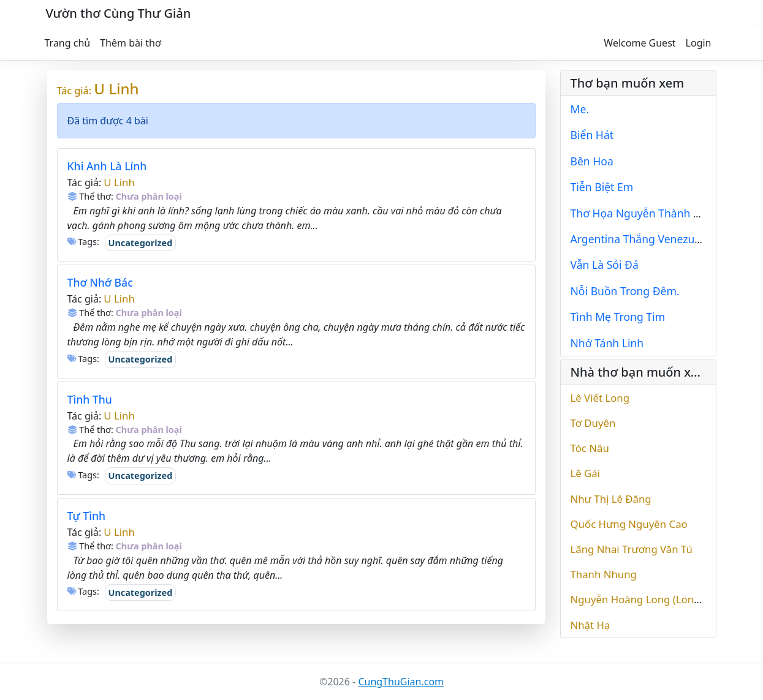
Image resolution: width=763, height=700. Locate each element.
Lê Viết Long (600, 398)
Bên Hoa (592, 161)
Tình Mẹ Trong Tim (618, 317)
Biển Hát (592, 135)
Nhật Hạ (590, 625)
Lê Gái (586, 473)
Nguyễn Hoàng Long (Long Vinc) (648, 599)
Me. (580, 109)
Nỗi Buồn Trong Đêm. (625, 291)
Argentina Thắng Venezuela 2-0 (650, 239)
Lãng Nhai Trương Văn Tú (632, 549)
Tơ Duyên (593, 423)
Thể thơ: (90, 196)
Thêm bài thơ (131, 43)
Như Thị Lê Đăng (611, 499)
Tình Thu (90, 399)
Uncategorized (141, 243)
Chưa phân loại (149, 196)
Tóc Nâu (590, 448)
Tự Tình (87, 516)
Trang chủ (68, 43)
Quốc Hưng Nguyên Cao (629, 524)
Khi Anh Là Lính (107, 166)
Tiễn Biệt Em (602, 187)
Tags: (83, 242)
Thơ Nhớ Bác (100, 282)
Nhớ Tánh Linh (607, 343)
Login (699, 43)
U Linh (116, 88)
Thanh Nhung (604, 574)
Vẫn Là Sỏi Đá (605, 265)
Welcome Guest (640, 43)
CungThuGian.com (401, 682)
